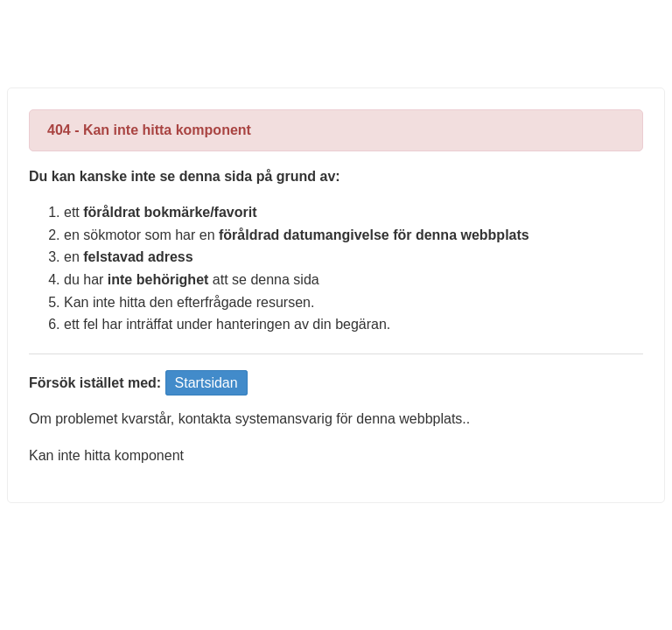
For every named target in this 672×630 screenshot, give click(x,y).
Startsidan (206, 383)
